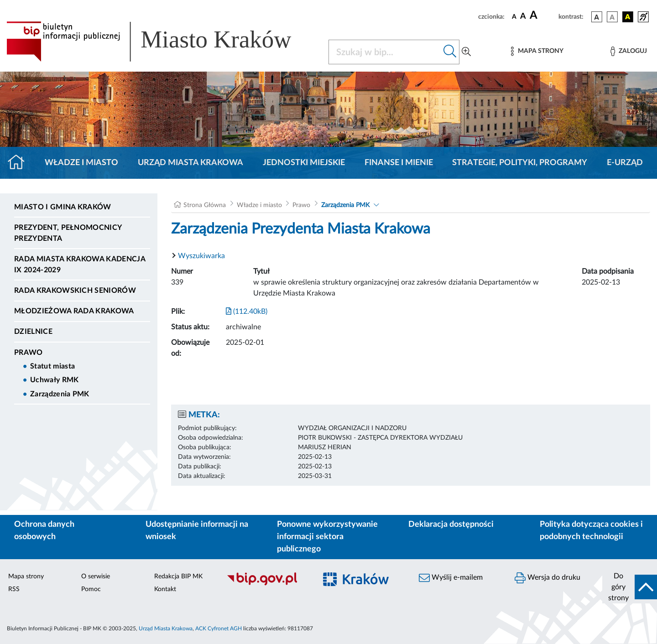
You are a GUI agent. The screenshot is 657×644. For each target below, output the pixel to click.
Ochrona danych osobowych (44, 531)
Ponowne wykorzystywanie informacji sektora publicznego (327, 537)
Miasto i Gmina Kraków (63, 207)
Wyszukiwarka (201, 256)
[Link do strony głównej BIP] (162, 42)
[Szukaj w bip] (450, 52)
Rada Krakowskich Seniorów (75, 291)
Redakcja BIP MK (178, 576)
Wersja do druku (547, 578)
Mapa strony (26, 576)
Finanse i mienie (399, 163)
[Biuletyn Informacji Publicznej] (267, 584)
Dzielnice (33, 332)
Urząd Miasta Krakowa (190, 163)
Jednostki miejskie (304, 163)
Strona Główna (205, 205)
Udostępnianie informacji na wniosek (197, 531)
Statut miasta (52, 366)
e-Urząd (625, 163)
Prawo (29, 353)
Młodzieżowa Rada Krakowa (74, 311)
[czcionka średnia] (523, 17)
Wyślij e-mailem (451, 578)
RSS (14, 589)
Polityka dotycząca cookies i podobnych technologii (591, 531)
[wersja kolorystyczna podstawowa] (597, 17)
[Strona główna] (20, 163)
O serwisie (96, 576)
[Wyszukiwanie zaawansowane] (466, 52)
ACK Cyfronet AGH (219, 628)
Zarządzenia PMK (60, 394)
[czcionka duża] (543, 16)
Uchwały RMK (55, 380)
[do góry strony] (630, 587)
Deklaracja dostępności (451, 525)
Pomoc (91, 589)
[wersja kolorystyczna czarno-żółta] (628, 17)
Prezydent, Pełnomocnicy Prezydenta (68, 233)
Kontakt (165, 589)
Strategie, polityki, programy (520, 163)
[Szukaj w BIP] (385, 52)
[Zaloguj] (629, 51)
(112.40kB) (247, 312)
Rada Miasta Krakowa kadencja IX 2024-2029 (80, 265)
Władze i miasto (81, 163)
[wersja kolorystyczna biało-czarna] (612, 17)
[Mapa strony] (537, 51)
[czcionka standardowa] (514, 16)
